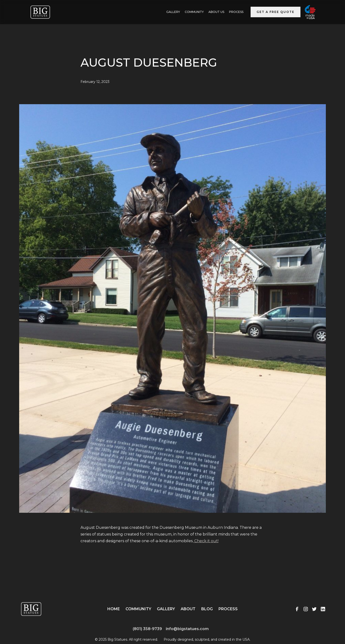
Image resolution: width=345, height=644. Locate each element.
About (188, 609)
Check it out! (206, 541)
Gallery (166, 609)
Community (194, 12)
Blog (207, 609)
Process (236, 12)
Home (114, 609)
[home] (40, 12)
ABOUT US (216, 12)
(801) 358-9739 (147, 629)
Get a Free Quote (276, 12)
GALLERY (173, 12)
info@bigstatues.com (187, 629)
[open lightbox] (172, 314)
